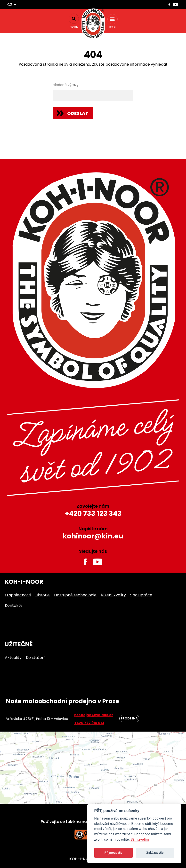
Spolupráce (141, 595)
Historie (43, 595)
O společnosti (18, 595)
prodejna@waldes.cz (94, 715)
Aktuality (13, 658)
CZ (10, 4)
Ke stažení (36, 658)
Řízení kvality (113, 595)
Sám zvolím (140, 840)
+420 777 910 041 (89, 723)
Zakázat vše (155, 853)
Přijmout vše (113, 853)
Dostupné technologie (75, 595)
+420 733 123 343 (93, 514)
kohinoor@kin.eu (93, 536)
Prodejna (129, 718)
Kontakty (14, 605)
